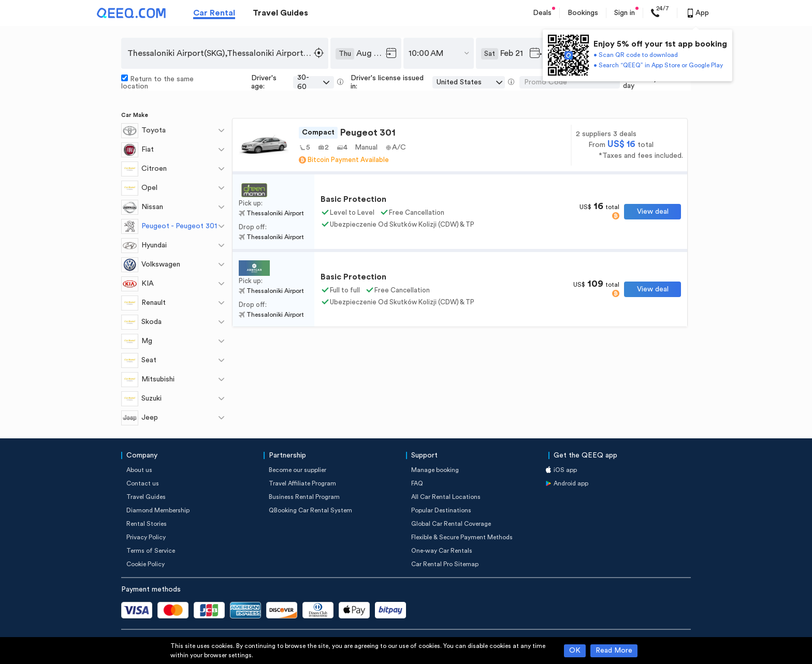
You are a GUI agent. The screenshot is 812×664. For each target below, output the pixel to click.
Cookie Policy (146, 564)
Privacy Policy (146, 537)
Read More (614, 651)
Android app (571, 483)
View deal (653, 212)
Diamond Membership (158, 510)
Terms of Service (151, 551)
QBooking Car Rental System (310, 510)
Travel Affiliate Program (302, 483)
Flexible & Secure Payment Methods (462, 537)
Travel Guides (280, 13)
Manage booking (435, 470)
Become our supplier (298, 470)
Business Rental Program (304, 497)
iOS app (565, 470)
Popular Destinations (441, 510)
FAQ (417, 483)
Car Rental (214, 13)
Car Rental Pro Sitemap (445, 564)
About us (139, 470)
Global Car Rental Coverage (451, 524)
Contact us (143, 483)
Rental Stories (147, 524)
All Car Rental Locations (446, 497)
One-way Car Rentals (442, 551)
